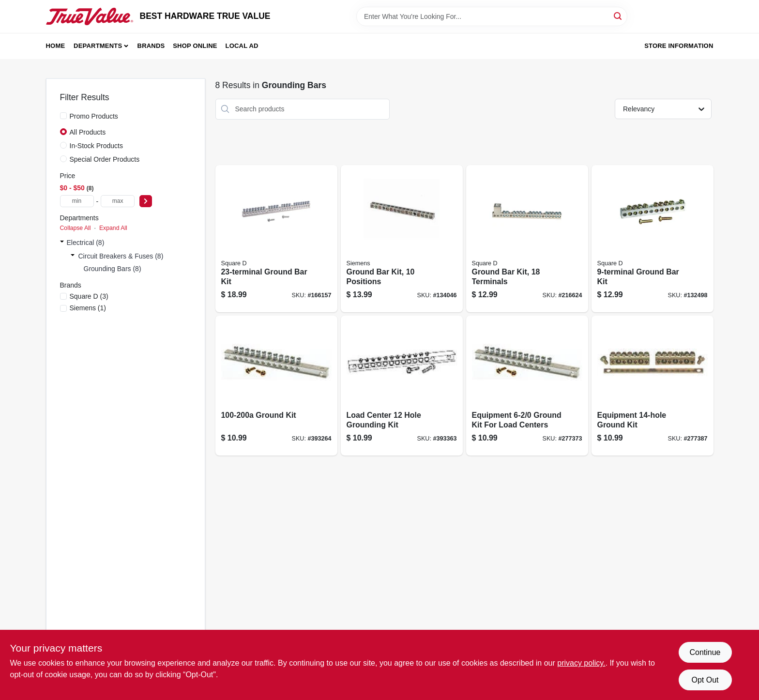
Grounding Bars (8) (113, 269)
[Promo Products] (63, 116)
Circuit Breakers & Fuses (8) (121, 256)
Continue (705, 652)
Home (56, 46)
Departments (98, 46)
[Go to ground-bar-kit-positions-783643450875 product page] (402, 239)
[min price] (77, 201)
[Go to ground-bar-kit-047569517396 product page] (276, 239)
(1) (88, 308)
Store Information (679, 46)
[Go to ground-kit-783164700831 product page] (276, 386)
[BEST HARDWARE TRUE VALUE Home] (90, 16)
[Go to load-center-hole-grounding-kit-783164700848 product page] (402, 386)
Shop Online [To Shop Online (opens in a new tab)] (195, 46)
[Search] (618, 16)
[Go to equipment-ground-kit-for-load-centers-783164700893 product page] (527, 386)
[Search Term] (492, 16)
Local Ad (242, 46)
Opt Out (705, 680)
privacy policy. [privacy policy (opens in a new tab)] (581, 663)
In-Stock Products (97, 146)
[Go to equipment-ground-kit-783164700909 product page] (653, 386)
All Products (88, 132)
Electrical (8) (86, 243)
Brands (151, 46)
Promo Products (94, 116)
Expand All (113, 228)
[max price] (118, 201)
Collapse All (76, 228)
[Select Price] (146, 201)
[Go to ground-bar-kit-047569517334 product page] (653, 239)
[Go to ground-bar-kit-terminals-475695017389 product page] (527, 239)
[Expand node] (62, 243)
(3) (89, 296)
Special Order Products (105, 159)
